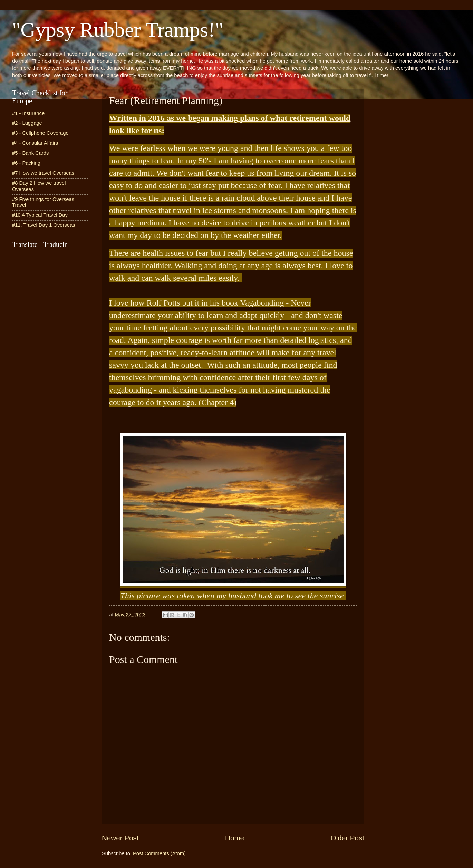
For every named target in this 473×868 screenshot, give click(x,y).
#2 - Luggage (27, 123)
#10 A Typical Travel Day (40, 215)
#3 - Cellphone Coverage (40, 133)
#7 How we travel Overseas (43, 173)
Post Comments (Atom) (159, 853)
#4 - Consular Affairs (35, 143)
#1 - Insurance (28, 113)
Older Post (347, 838)
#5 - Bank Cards (30, 153)
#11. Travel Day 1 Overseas (44, 225)
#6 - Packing (26, 163)
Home (235, 838)
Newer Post (120, 838)
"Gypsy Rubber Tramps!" (118, 30)
